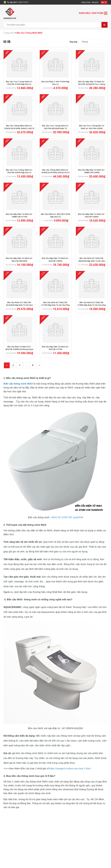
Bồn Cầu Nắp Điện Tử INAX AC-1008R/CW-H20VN (92, 171)
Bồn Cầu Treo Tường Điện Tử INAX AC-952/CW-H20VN (92, 127)
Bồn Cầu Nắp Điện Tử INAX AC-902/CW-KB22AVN (19, 260)
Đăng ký (95, 2)
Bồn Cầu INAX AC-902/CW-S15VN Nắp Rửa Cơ (55, 215)
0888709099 (23, 2)
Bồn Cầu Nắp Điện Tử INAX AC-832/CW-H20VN (55, 260)
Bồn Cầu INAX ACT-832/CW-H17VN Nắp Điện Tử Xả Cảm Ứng (55, 304)
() (106, 2)
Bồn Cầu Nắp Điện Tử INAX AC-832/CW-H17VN (55, 348)
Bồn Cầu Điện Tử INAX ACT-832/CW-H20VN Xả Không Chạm (19, 348)
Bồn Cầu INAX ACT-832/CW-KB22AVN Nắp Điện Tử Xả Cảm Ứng (92, 260)
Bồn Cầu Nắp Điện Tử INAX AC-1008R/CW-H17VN (19, 215)
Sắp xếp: (74, 42)
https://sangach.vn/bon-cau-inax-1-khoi (70, 769)
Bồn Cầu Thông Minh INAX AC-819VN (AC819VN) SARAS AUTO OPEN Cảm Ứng (55, 171)
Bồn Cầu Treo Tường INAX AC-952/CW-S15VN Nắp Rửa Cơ (19, 83)
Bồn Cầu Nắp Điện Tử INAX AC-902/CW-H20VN (92, 215)
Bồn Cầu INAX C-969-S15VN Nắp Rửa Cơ (55, 83)
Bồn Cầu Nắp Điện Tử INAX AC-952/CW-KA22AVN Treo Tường (92, 83)
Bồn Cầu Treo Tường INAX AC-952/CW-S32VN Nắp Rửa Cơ (19, 171)
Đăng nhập (86, 2)
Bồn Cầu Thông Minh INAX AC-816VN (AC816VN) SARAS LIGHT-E (19, 127)
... (26, 365)
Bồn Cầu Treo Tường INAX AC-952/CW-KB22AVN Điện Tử (55, 127)
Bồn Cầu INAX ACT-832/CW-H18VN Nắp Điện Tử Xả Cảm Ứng (92, 304)
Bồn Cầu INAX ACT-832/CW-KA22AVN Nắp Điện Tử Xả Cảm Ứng (19, 304)
